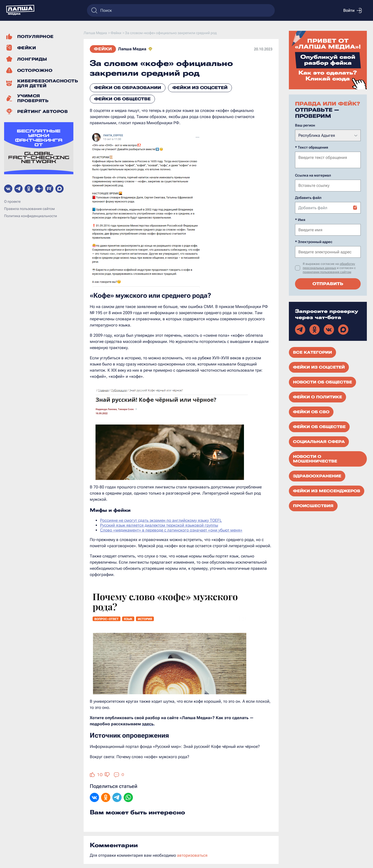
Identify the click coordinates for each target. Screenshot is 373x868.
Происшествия (313, 505)
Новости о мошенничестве (315, 458)
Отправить (328, 283)
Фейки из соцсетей (200, 88)
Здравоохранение (317, 476)
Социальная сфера (319, 441)
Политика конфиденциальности (31, 216)
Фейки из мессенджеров (327, 490)
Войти (352, 11)
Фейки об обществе (122, 99)
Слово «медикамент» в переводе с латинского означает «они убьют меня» (171, 530)
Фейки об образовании (128, 88)
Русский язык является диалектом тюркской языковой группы (159, 525)
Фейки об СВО (311, 411)
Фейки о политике (317, 397)
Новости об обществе (322, 382)
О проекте (12, 201)
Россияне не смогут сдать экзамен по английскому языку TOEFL (161, 520)
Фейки (103, 49)
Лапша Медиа (132, 49)
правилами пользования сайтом (327, 272)
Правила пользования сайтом (29, 209)
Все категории (312, 352)
